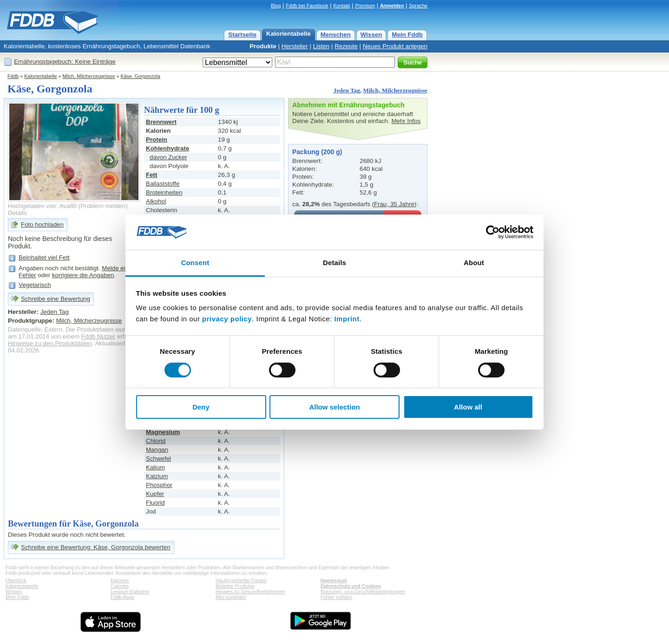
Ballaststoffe (163, 184)
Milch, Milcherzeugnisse (89, 76)
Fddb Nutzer (98, 336)
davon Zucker (168, 157)
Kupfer (155, 494)
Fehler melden (336, 597)
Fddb (13, 76)
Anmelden (392, 6)
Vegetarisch (35, 285)
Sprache (418, 6)
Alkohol (156, 201)
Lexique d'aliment (130, 592)
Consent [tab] (195, 263)
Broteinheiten (164, 192)
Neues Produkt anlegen (395, 46)
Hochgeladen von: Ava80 (42, 206)
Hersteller (295, 46)
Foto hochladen (42, 224)
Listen (321, 46)
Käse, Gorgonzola (141, 76)
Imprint (347, 319)
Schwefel (158, 459)
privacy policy (227, 319)
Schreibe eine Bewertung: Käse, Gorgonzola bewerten (96, 547)
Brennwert (161, 122)
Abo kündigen (231, 597)
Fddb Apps (122, 597)
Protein (157, 140)
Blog (276, 6)
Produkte (263, 46)
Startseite (242, 35)
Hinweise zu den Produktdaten (50, 343)
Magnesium (163, 432)
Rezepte (346, 46)
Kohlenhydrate (167, 148)
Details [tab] (334, 263)
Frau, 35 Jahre (394, 204)
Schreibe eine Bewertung (56, 299)
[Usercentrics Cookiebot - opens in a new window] (493, 232)
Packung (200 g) (317, 152)
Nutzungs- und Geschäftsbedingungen (363, 592)
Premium (365, 6)
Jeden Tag (346, 90)
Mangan (157, 450)
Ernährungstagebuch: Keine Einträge (65, 62)
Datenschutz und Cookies (351, 586)
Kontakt (341, 6)
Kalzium (157, 476)
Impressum (334, 580)
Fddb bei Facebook (307, 6)
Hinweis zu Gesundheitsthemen (250, 592)
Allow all (468, 407)
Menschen (336, 35)
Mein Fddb (407, 35)
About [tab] (474, 263)
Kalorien (120, 580)
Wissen (371, 35)
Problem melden (103, 206)
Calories (120, 586)
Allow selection (334, 407)
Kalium (155, 467)
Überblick (16, 580)
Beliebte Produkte (235, 586)
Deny (201, 407)
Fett (151, 175)
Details (17, 213)
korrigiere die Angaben (83, 275)
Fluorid (155, 503)
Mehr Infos (406, 121)
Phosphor (159, 485)
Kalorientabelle (289, 34)
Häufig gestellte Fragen (241, 580)
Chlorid (156, 441)
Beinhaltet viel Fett (44, 257)
